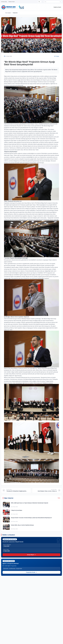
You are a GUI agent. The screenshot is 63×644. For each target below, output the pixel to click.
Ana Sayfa (8, 13)
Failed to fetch (57, 7)
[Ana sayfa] (9, 7)
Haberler (15, 13)
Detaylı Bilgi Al (31, 555)
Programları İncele (32, 572)
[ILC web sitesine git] (21, 7)
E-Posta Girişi (4, 2)
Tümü (59, 498)
